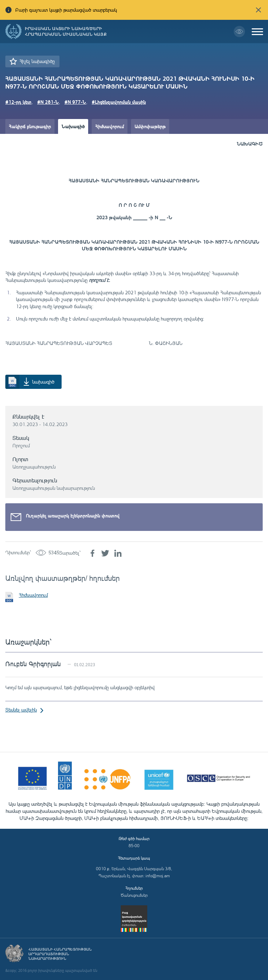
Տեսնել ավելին (21, 710)
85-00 (134, 846)
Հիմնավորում (110, 126)
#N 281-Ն (48, 102)
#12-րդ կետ (18, 102)
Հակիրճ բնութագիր (30, 126)
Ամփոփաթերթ (150, 126)
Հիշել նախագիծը (37, 61)
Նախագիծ (73, 126)
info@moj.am (158, 876)
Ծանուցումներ (134, 895)
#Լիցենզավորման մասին (119, 102)
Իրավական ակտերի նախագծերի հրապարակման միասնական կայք (66, 32)
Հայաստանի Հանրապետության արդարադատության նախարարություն (60, 954)
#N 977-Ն (75, 102)
